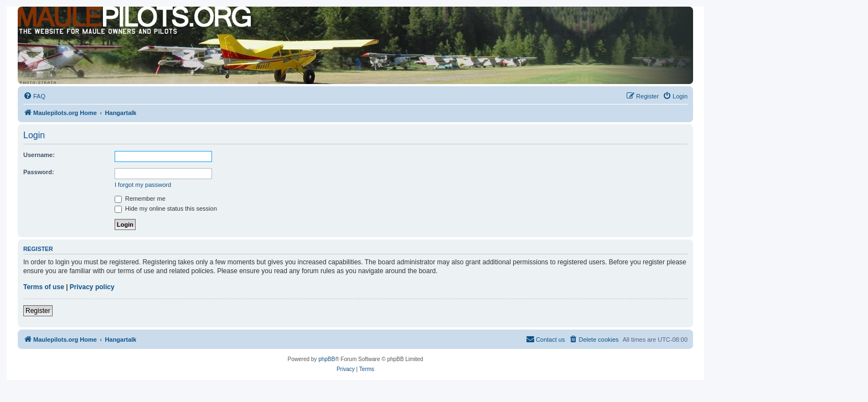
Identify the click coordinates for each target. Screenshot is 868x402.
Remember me (140, 199)
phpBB (327, 359)
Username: (39, 155)
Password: (39, 172)
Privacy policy (92, 287)
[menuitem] (34, 96)
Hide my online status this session (166, 208)
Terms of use (44, 287)
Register (38, 311)
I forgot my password (143, 185)
